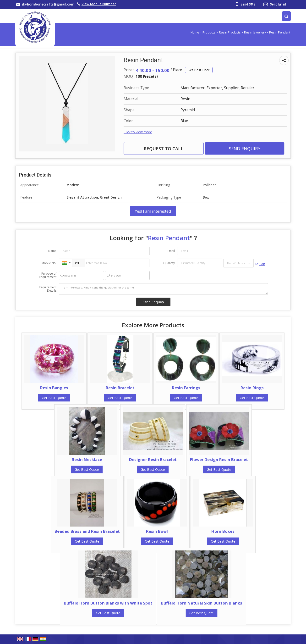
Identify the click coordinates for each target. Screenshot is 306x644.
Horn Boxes (223, 531)
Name (52, 251)
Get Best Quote (54, 398)
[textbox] (238, 263)
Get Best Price (199, 70)
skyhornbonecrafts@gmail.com (48, 4)
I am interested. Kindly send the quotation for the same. (164, 289)
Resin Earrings (186, 388)
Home (195, 32)
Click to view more (138, 132)
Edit (260, 264)
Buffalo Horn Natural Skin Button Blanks (202, 603)
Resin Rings (252, 388)
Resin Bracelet (120, 388)
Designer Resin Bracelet (153, 459)
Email (171, 251)
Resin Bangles (54, 388)
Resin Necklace (87, 459)
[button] (99, 4)
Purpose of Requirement (48, 275)
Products (209, 32)
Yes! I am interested (153, 211)
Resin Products (230, 32)
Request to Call (164, 148)
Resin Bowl (157, 531)
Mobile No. (49, 263)
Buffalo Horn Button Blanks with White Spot (108, 603)
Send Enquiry (245, 148)
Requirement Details (48, 289)
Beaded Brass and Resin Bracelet (87, 531)
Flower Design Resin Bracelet (219, 459)
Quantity (169, 263)
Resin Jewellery (255, 32)
